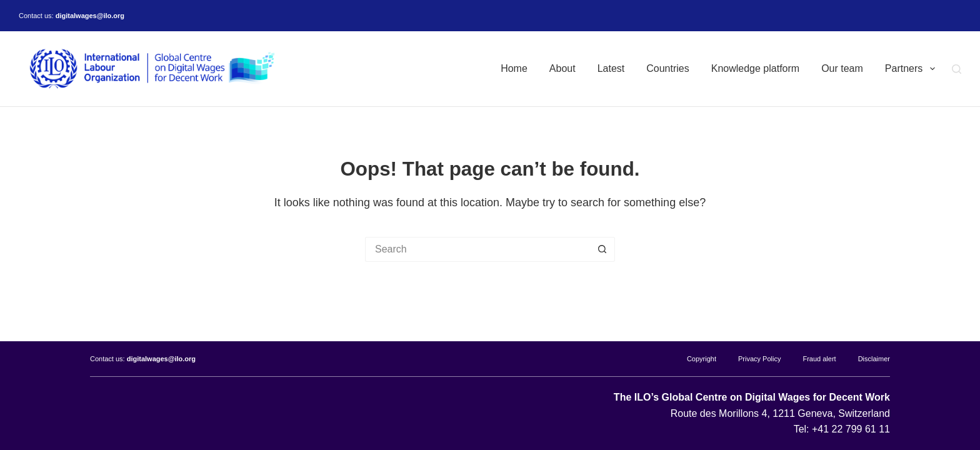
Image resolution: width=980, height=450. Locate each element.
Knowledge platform (755, 68)
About (562, 68)
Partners (912, 69)
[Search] (957, 69)
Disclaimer (874, 359)
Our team (842, 68)
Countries (667, 68)
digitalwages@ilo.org (90, 16)
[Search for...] (477, 249)
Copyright (702, 359)
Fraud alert (819, 359)
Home (514, 68)
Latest (611, 68)
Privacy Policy (759, 359)
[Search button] (602, 249)
